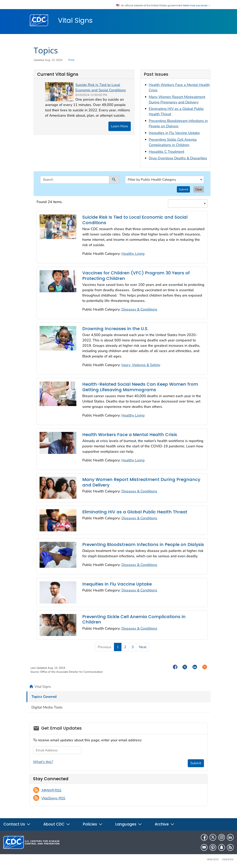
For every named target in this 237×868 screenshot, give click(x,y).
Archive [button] (165, 824)
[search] (75, 180)
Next (143, 647)
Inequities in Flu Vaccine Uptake (174, 133)
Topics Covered (44, 697)
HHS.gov (213, 859)
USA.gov (228, 859)
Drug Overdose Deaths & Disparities (178, 158)
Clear (199, 189)
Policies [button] (93, 824)
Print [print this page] (71, 60)
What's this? (43, 762)
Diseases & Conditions (139, 309)
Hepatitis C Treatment (166, 152)
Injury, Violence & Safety (141, 365)
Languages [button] (129, 824)
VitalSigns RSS (53, 798)
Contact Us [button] (17, 824)
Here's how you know (197, 6)
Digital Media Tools (47, 707)
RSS (51, 790)
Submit (183, 189)
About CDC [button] (57, 824)
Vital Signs (75, 20)
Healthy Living (133, 254)
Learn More (119, 126)
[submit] (114, 180)
